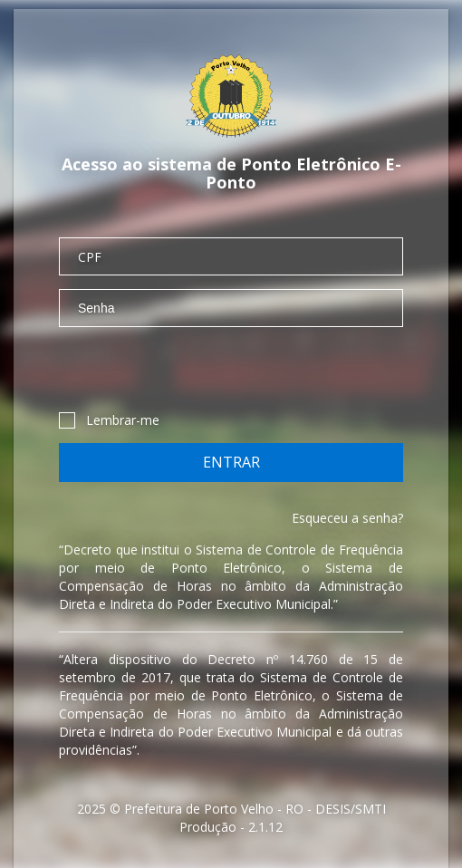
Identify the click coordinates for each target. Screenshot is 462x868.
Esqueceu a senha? (347, 518)
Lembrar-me (109, 420)
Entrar (231, 462)
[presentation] (197, 376)
